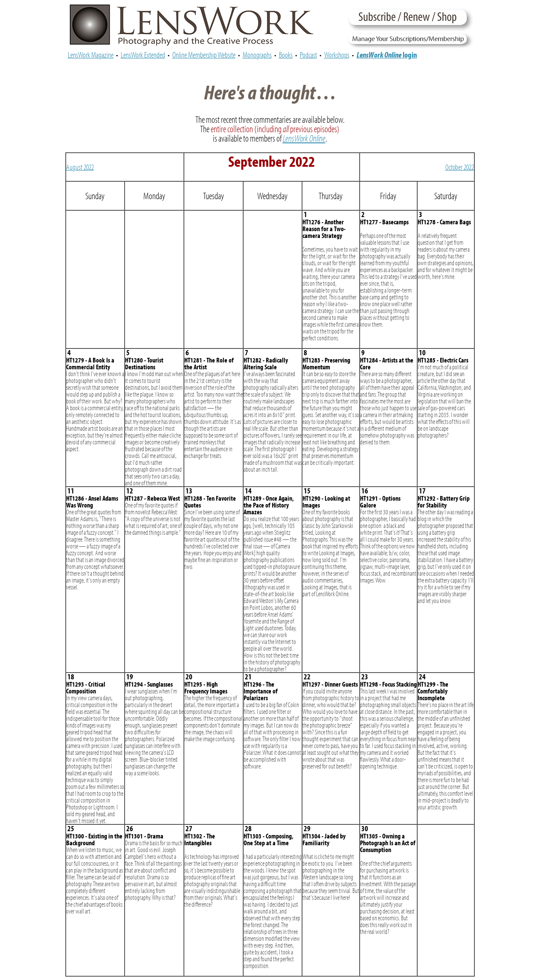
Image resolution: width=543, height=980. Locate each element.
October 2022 (460, 167)
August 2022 (80, 167)
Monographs (257, 55)
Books (286, 55)
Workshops (337, 55)
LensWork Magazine (91, 55)
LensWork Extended (143, 55)
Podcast (308, 55)
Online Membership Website (204, 55)
